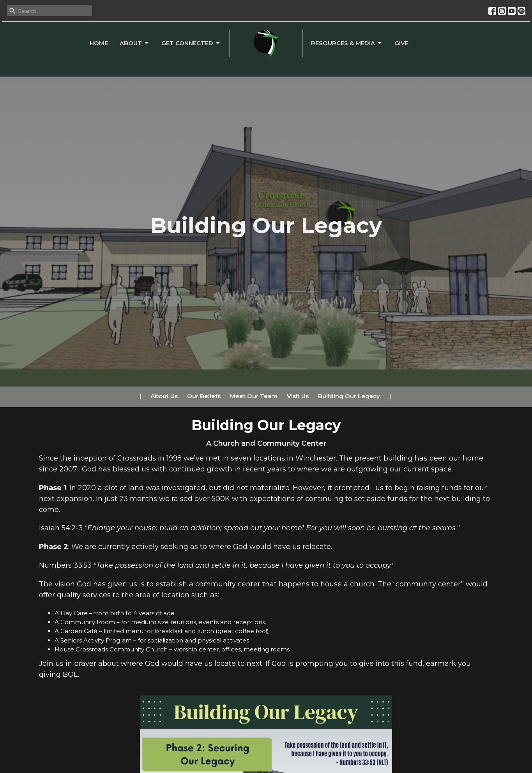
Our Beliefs (204, 396)
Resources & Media (347, 43)
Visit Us (298, 396)
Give (401, 43)
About (135, 43)
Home (99, 43)
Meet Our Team (254, 396)
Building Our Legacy (349, 396)
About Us (164, 396)
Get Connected (191, 43)
